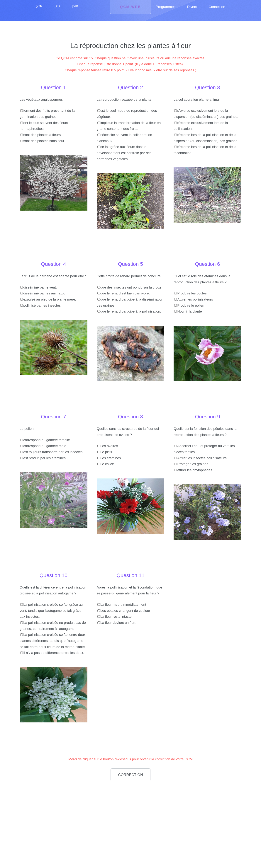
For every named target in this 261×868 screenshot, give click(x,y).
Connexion (217, 7)
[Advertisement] (53, 810)
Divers (192, 7)
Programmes (166, 7)
